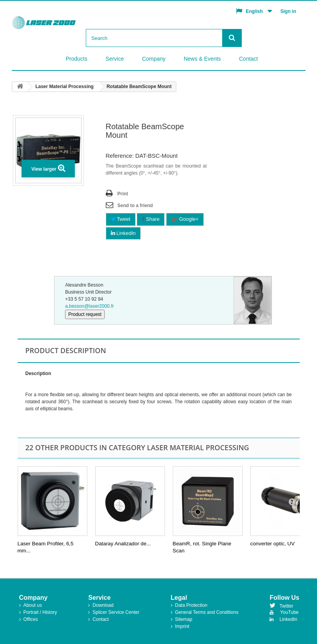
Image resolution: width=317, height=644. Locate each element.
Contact (248, 59)
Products (77, 59)
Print (123, 194)
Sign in (288, 11)
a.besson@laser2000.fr (89, 306)
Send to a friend (135, 206)
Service (115, 59)
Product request (85, 314)
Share (151, 219)
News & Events (202, 59)
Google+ (185, 219)
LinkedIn (123, 233)
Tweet (121, 219)
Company (154, 59)
